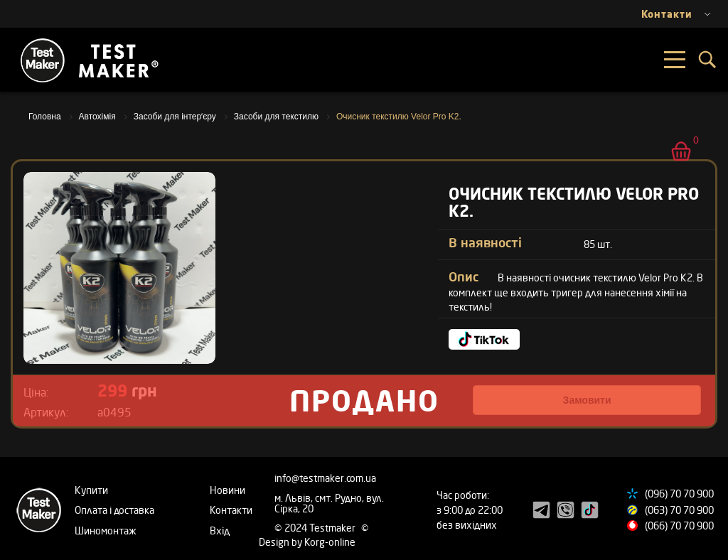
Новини (227, 490)
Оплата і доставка (114, 510)
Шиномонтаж (106, 531)
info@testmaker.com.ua (325, 478)
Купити (91, 490)
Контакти (231, 510)
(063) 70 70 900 (679, 510)
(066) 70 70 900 (679, 526)
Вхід (220, 531)
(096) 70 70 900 (679, 494)
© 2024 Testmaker (316, 528)
